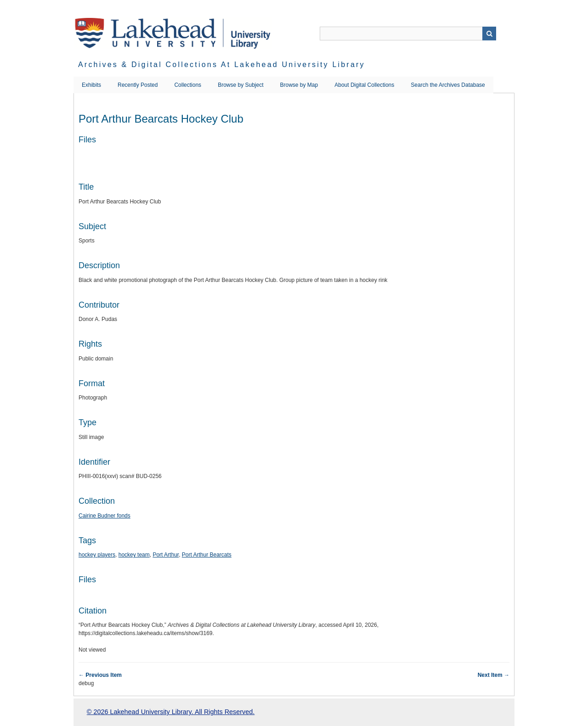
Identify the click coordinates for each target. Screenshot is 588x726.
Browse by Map (299, 85)
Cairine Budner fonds (105, 516)
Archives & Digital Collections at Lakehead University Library (222, 65)
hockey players (97, 555)
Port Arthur (166, 555)
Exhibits (91, 85)
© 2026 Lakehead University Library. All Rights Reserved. (171, 712)
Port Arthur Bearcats (207, 555)
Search (489, 34)
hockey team (134, 555)
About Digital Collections (364, 85)
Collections (188, 85)
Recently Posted (138, 85)
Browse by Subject (240, 85)
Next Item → (494, 675)
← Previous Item (100, 675)
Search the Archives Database (448, 85)
